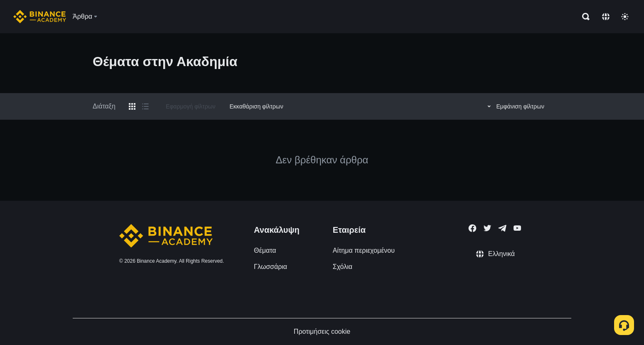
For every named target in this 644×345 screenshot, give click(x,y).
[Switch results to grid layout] (132, 106)
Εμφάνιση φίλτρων (515, 106)
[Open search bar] (583, 17)
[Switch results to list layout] (145, 106)
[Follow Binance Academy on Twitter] (487, 228)
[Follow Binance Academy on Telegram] (502, 228)
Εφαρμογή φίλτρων (191, 106)
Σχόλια (343, 267)
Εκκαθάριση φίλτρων (257, 106)
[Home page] (40, 17)
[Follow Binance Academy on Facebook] (472, 228)
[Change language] (606, 17)
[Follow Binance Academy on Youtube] (517, 228)
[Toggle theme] (625, 17)
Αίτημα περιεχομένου (364, 250)
